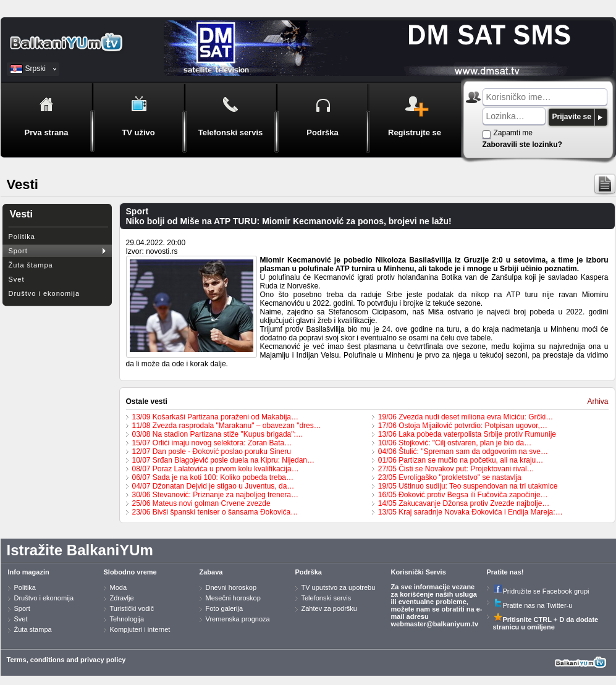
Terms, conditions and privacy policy (66, 660)
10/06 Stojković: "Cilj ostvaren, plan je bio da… (455, 443)
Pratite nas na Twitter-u (533, 605)
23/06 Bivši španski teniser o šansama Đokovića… (215, 512)
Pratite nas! (505, 572)
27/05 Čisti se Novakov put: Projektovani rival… (456, 469)
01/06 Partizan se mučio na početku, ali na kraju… (461, 460)
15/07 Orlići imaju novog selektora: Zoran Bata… (212, 443)
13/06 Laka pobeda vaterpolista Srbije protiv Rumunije (467, 434)
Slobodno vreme (130, 572)
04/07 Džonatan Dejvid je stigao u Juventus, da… (213, 486)
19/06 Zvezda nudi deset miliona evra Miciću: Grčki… (466, 417)
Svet (17, 279)
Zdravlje (122, 598)
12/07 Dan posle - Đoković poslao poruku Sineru (212, 452)
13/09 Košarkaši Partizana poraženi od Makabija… (215, 417)
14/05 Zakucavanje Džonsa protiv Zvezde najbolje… (464, 503)
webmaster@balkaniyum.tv (435, 624)
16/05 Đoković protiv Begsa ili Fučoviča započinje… (463, 495)
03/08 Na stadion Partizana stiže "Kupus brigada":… (218, 434)
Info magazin (29, 572)
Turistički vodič (132, 608)
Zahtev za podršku (330, 608)
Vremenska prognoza (238, 619)
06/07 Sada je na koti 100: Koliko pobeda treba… (213, 477)
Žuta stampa (33, 629)
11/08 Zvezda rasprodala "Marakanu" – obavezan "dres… (227, 426)
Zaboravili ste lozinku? (522, 145)
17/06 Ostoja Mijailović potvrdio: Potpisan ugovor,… (463, 426)
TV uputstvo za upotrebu (339, 587)
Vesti (21, 214)
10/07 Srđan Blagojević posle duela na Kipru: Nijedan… (224, 460)
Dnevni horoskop (231, 587)
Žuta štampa (31, 265)
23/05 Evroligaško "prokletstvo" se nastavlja (450, 477)
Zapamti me (513, 133)
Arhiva (597, 401)
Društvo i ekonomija (44, 293)
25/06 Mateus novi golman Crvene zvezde (201, 503)
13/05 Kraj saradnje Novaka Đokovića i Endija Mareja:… (470, 512)
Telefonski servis (327, 598)
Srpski (36, 69)
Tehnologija (127, 619)
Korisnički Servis (419, 572)
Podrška (309, 572)
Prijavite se (572, 117)
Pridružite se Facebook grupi (541, 591)
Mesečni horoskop (233, 598)
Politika (22, 237)
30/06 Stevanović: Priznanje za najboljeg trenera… (216, 495)
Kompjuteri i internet (140, 629)
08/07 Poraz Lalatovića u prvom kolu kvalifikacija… (216, 469)
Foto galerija (225, 608)
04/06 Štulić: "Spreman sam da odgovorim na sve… (463, 452)
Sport (18, 251)
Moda (119, 587)
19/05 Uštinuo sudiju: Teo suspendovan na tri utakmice (468, 486)
